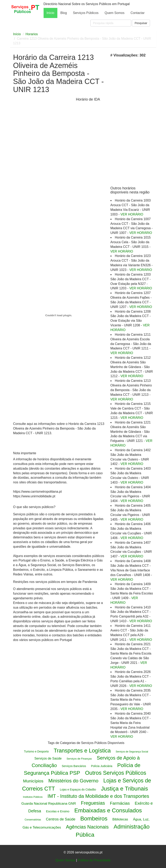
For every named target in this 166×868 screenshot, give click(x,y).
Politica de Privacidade (94, 860)
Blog (64, 13)
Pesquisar (141, 23)
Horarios (32, 34)
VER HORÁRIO (132, 214)
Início (50, 13)
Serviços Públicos (86, 13)
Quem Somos (115, 13)
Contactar (138, 13)
